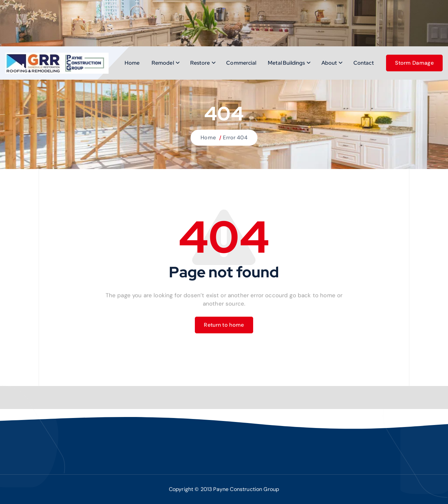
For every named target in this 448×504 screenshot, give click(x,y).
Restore (200, 63)
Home (132, 63)
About (329, 63)
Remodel (163, 63)
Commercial (241, 63)
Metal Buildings (286, 63)
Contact (364, 63)
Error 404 (235, 137)
